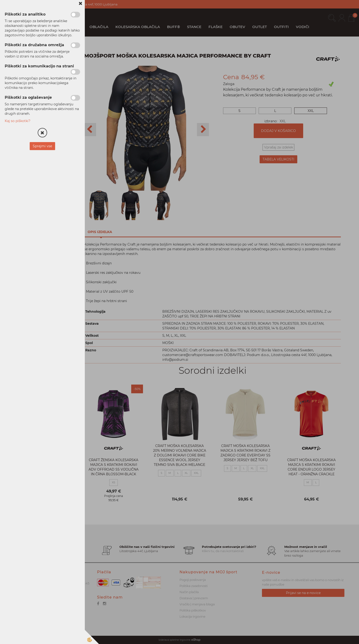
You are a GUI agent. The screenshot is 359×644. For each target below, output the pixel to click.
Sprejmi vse (42, 146)
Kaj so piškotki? (18, 121)
